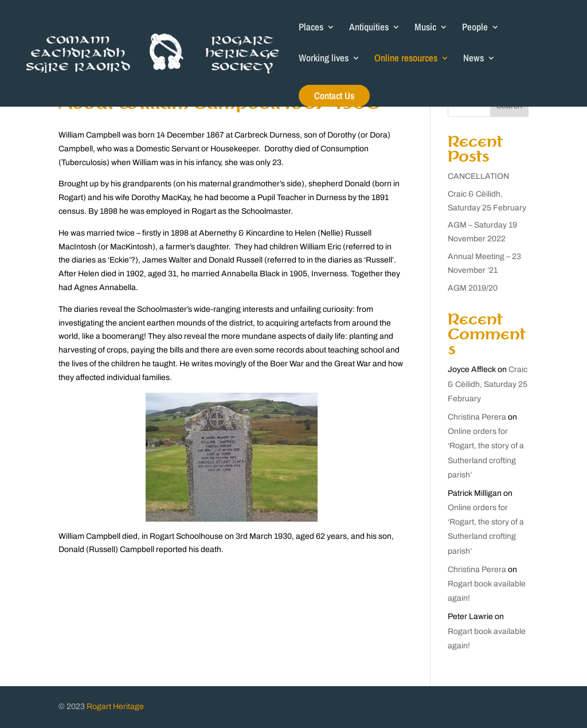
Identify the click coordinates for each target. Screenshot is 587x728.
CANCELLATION (478, 176)
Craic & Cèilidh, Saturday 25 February (488, 384)
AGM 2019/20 (473, 288)
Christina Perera (477, 417)
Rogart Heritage (115, 707)
